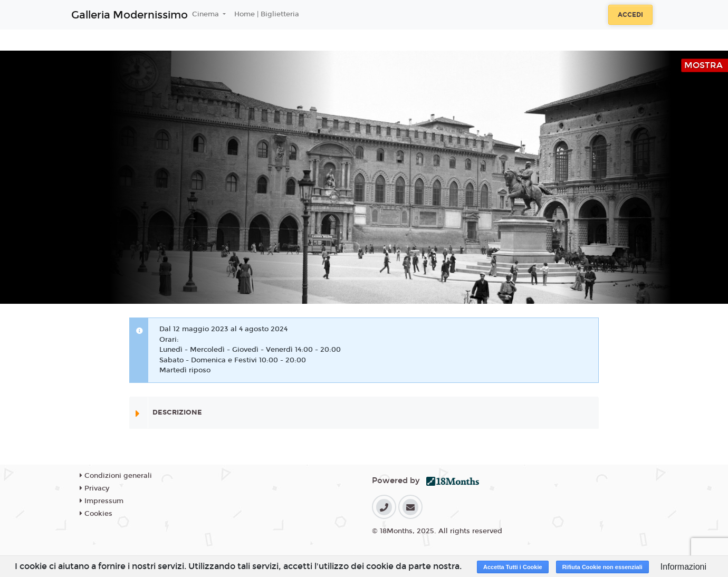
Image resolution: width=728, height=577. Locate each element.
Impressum (102, 501)
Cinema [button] (207, 14)
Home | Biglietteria (267, 14)
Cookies (96, 514)
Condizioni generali (116, 476)
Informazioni (683, 567)
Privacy (94, 488)
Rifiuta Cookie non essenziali (602, 567)
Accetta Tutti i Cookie (513, 567)
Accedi (630, 15)
